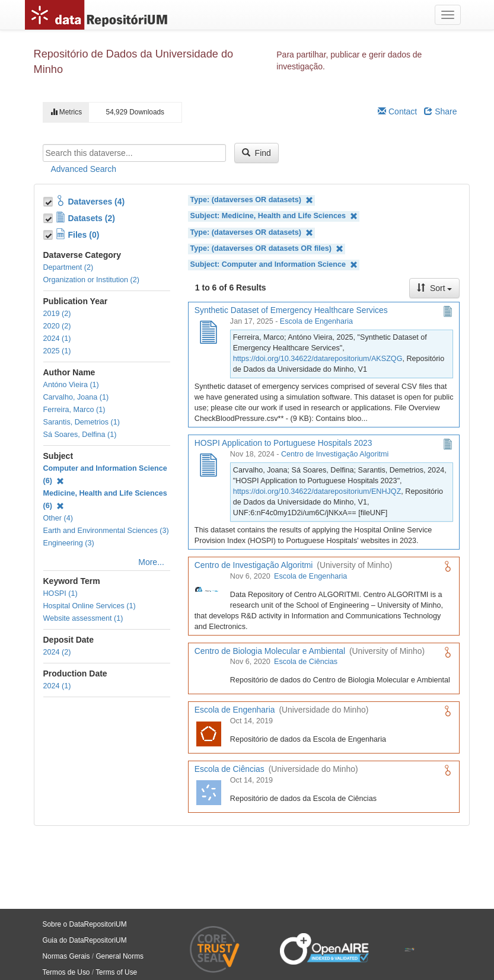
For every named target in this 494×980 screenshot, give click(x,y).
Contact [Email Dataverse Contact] (397, 111)
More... (151, 562)
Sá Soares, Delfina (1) (80, 435)
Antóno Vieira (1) (71, 385)
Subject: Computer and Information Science (274, 265)
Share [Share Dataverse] (440, 111)
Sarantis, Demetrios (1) (82, 422)
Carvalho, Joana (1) (76, 397)
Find (256, 153)
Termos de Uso (66, 972)
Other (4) (58, 518)
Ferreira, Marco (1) (74, 410)
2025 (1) (57, 351)
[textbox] (134, 153)
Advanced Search (84, 169)
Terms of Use (116, 972)
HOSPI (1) (60, 593)
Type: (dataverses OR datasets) (252, 200)
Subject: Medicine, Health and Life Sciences (274, 216)
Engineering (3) (69, 543)
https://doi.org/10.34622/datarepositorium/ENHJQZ (317, 491)
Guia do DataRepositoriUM (85, 940)
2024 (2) (57, 652)
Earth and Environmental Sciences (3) (106, 531)
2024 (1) (57, 339)
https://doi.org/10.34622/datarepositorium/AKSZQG (318, 359)
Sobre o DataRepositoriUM (85, 924)
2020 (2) (57, 326)
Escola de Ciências (306, 662)
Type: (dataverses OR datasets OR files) (267, 249)
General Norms (119, 956)
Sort (435, 288)
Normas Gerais (66, 956)
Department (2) (68, 267)
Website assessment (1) (83, 618)
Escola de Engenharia (316, 321)
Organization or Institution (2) (91, 280)
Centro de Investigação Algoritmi (335, 454)
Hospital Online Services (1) (90, 606)
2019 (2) (57, 314)
